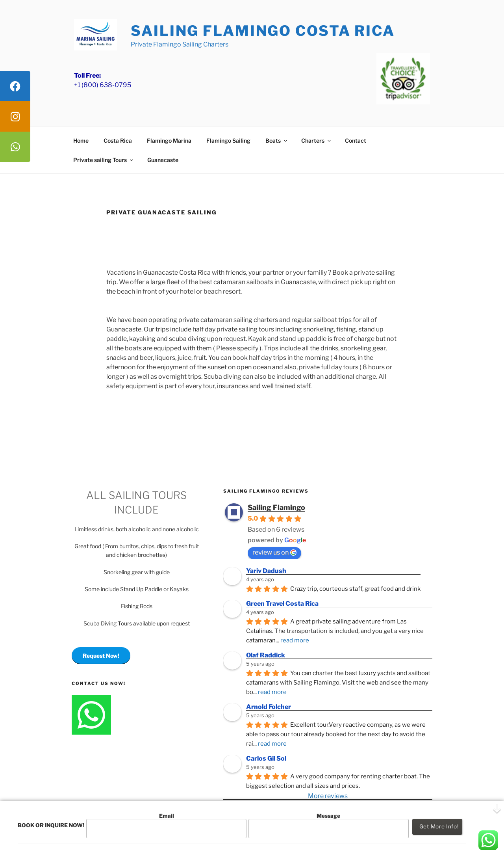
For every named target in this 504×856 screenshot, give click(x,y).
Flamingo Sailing (228, 140)
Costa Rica (118, 140)
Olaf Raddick (266, 655)
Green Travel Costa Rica (282, 604)
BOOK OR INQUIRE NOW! (51, 825)
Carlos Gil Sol (266, 758)
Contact (356, 140)
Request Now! (101, 656)
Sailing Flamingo (276, 507)
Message (328, 825)
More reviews (328, 796)
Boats (277, 140)
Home (81, 140)
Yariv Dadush (266, 571)
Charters (317, 140)
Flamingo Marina (169, 140)
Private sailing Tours (104, 160)
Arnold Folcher (269, 707)
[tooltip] (15, 86)
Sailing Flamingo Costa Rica (263, 31)
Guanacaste (163, 160)
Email (166, 825)
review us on (274, 552)
